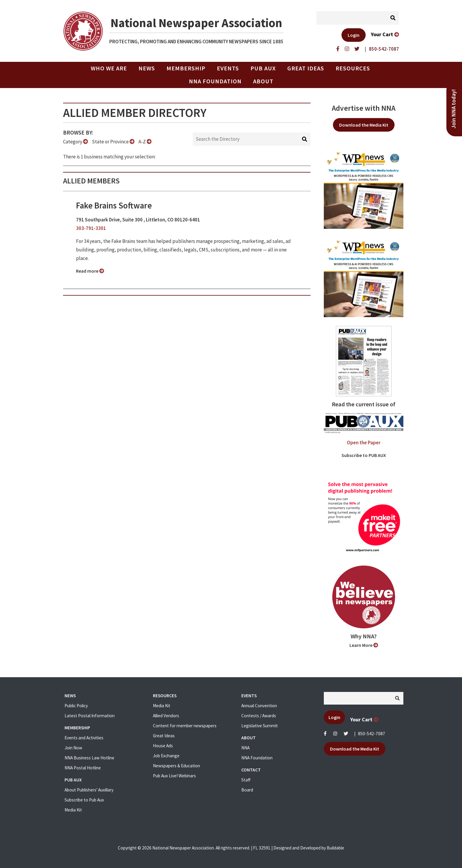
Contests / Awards (259, 716)
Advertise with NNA (364, 108)
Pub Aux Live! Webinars (174, 776)
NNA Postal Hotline (83, 768)
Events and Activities (84, 738)
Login (354, 35)
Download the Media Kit (364, 125)
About (263, 81)
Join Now (73, 748)
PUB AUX (263, 68)
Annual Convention (259, 706)
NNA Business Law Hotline (89, 758)
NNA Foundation (215, 81)
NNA (245, 748)
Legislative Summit (260, 726)
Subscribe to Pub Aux (84, 800)
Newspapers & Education (176, 766)
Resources (353, 68)
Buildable (335, 848)
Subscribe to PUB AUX (364, 455)
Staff (246, 780)
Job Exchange (166, 756)
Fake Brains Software (114, 206)
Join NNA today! (454, 109)
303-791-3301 (91, 228)
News (147, 68)
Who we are (109, 68)
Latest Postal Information (90, 716)
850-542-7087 (372, 734)
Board (247, 790)
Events (228, 68)
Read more (90, 271)
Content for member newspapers (185, 726)
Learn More (364, 645)
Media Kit (73, 810)
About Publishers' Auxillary (89, 790)
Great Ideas (306, 68)
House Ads (163, 746)
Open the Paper (364, 443)
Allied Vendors (166, 716)
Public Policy (76, 706)
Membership (186, 68)
